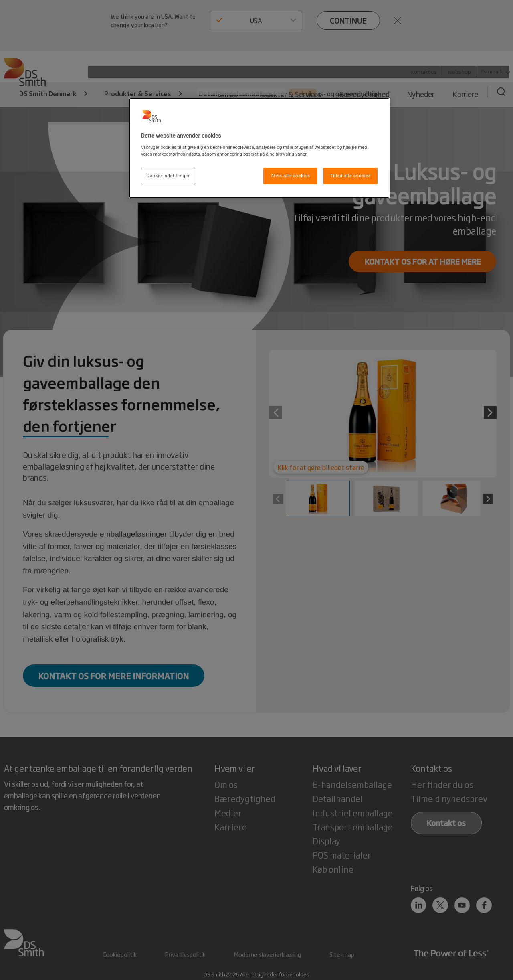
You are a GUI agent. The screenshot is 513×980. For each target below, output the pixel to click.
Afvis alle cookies (290, 176)
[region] (259, 148)
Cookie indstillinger (168, 176)
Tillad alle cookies (350, 176)
